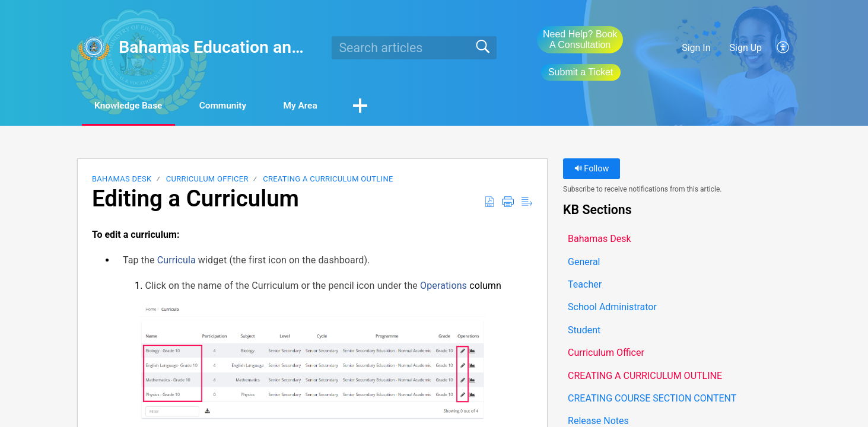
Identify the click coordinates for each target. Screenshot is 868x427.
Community (235, 106)
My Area (318, 106)
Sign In (696, 48)
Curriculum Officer (207, 179)
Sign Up (746, 48)
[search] (414, 47)
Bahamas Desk (122, 179)
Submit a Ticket (581, 72)
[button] (783, 47)
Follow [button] (592, 169)
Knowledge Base (133, 106)
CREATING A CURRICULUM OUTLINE (328, 179)
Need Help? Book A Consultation (580, 39)
